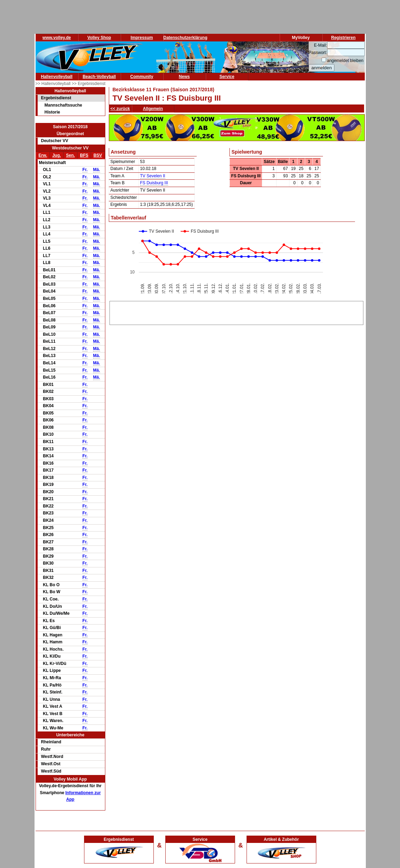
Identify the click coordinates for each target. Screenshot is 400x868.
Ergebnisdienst (56, 98)
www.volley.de (57, 38)
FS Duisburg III (154, 183)
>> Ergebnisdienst (89, 84)
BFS (84, 155)
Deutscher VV (55, 141)
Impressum (142, 38)
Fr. (85, 170)
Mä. (97, 170)
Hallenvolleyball (57, 77)
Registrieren (343, 38)
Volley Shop (99, 38)
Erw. (43, 155)
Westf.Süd (51, 771)
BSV (98, 155)
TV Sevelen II (153, 176)
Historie (52, 112)
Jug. (57, 155)
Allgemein (153, 109)
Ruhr (46, 749)
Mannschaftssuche (63, 105)
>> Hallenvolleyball (54, 84)
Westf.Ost (51, 764)
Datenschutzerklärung (186, 38)
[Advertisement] (236, 312)
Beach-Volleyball (99, 77)
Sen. (70, 155)
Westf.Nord (52, 757)
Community (142, 77)
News (184, 77)
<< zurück (120, 109)
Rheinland (51, 742)
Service (227, 77)
